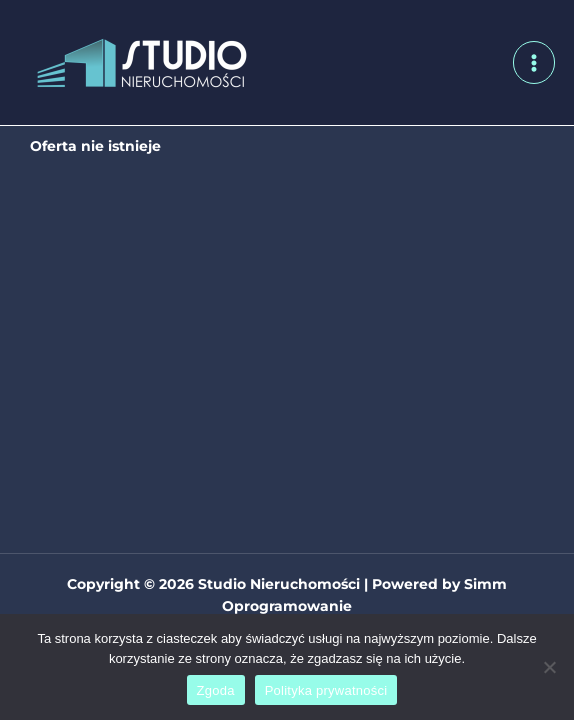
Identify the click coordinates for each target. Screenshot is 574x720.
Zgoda (216, 690)
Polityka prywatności (326, 690)
